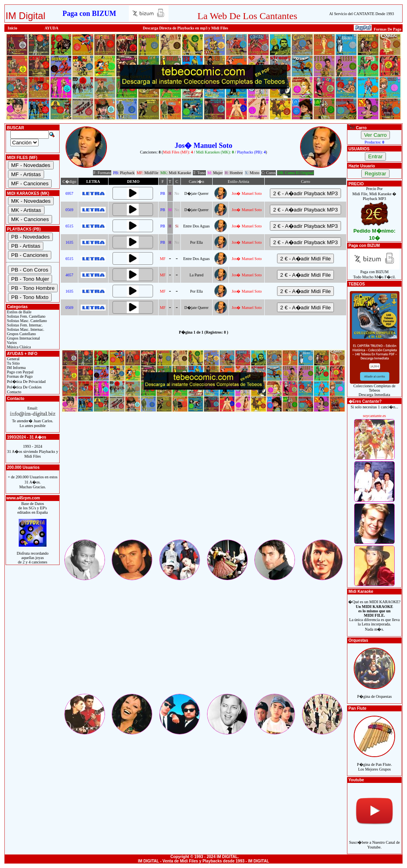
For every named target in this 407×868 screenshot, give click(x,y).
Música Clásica (18, 347)
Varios (11, 343)
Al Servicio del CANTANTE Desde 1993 (361, 14)
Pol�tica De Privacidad (26, 382)
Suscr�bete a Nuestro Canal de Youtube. (374, 840)
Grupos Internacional (23, 338)
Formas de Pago (19, 376)
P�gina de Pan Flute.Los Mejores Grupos (374, 762)
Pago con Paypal (20, 372)
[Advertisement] (203, 483)
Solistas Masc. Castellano (26, 321)
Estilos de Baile (19, 312)
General (13, 359)
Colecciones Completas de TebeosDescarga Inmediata (375, 388)
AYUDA (51, 28)
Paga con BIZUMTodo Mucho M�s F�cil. (375, 273)
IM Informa (16, 368)
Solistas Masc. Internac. (25, 329)
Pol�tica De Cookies (24, 387)
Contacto (14, 392)
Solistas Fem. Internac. (24, 325)
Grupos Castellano (21, 334)
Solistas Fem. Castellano (26, 316)
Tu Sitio (13, 363)
